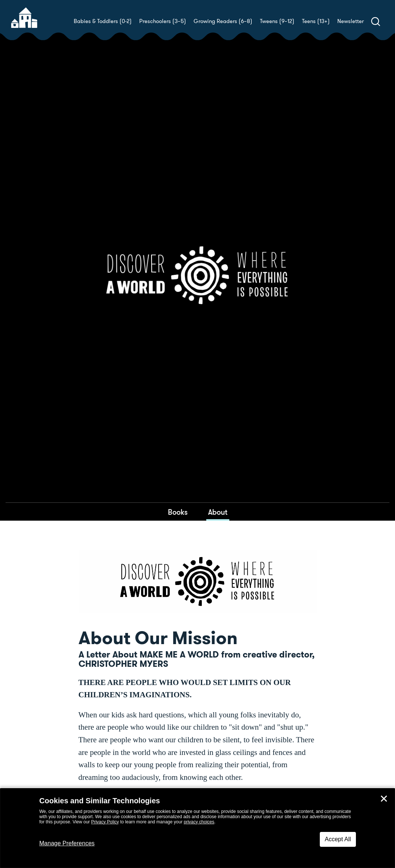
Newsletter (351, 21)
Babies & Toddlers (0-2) (103, 21)
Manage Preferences (67, 843)
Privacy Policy (105, 822)
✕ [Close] (384, 799)
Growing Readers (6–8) (223, 21)
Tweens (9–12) (277, 21)
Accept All (338, 839)
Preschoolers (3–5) (163, 21)
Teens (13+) (316, 21)
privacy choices (199, 822)
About (218, 512)
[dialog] (197, 828)
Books (178, 512)
